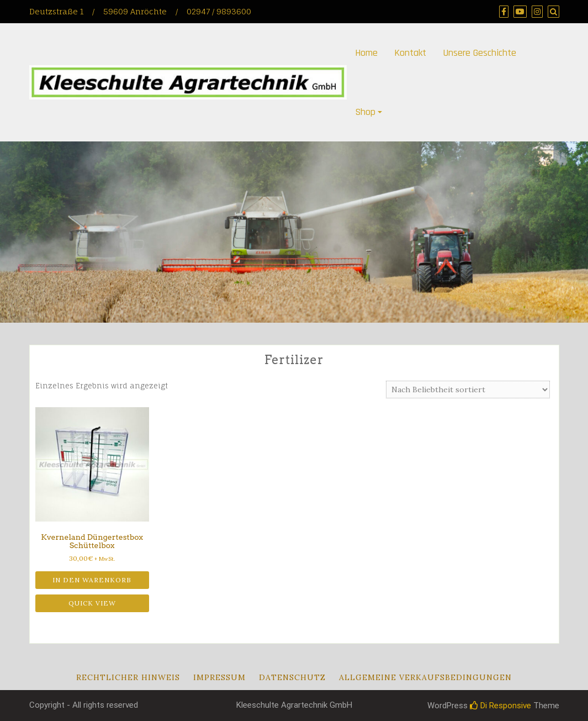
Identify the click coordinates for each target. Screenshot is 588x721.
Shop (365, 112)
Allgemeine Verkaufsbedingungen (425, 677)
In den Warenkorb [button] (92, 580)
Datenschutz (292, 677)
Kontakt (410, 53)
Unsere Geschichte (480, 53)
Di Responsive (500, 706)
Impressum (219, 677)
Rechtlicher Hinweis (128, 677)
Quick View (92, 603)
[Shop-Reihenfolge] (468, 390)
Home (366, 53)
